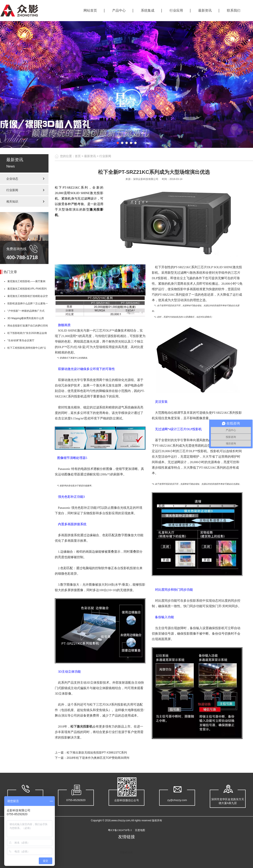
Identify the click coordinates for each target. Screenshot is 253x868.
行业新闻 (12, 190)
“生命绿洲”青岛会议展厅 (21, 340)
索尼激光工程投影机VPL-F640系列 (27, 289)
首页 (78, 156)
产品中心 (119, 10)
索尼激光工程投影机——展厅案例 (26, 281)
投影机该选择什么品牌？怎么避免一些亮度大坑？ (24, 305)
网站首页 (90, 10)
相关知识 (12, 201)
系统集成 (148, 10)
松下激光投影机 (81, 727)
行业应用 (176, 10)
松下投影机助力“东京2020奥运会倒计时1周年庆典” (23, 334)
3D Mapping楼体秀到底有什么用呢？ (22, 319)
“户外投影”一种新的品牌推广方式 (26, 311)
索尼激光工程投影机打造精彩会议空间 (24, 297)
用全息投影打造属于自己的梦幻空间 (28, 326)
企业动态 (12, 179)
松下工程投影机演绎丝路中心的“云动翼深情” (23, 349)
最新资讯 (205, 10)
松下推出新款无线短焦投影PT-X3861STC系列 (97, 752)
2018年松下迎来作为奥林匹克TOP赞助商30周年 (98, 758)
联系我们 (234, 10)
